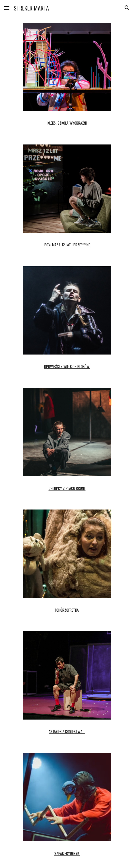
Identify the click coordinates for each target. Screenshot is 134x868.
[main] (67, 121)
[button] (7, 8)
